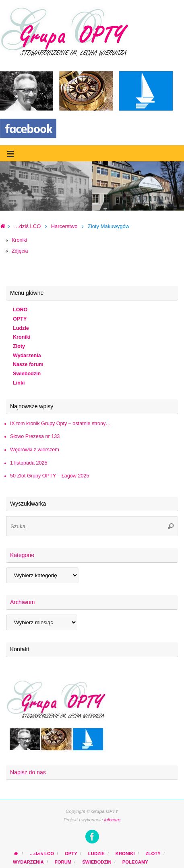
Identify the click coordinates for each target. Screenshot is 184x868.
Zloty (19, 346)
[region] (92, 186)
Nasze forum (28, 364)
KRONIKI (125, 854)
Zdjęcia (20, 251)
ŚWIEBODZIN (97, 862)
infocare (112, 820)
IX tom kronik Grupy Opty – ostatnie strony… (60, 424)
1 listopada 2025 (29, 463)
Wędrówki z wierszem (35, 450)
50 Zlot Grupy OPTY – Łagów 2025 (50, 476)
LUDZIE (96, 854)
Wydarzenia (27, 356)
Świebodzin (27, 374)
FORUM (63, 862)
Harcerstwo (64, 226)
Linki (19, 383)
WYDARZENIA (28, 862)
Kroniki (20, 240)
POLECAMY (135, 862)
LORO (20, 310)
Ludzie (21, 328)
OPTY (20, 319)
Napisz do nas (28, 772)
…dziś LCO (27, 226)
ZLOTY (153, 854)
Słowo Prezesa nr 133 (35, 436)
